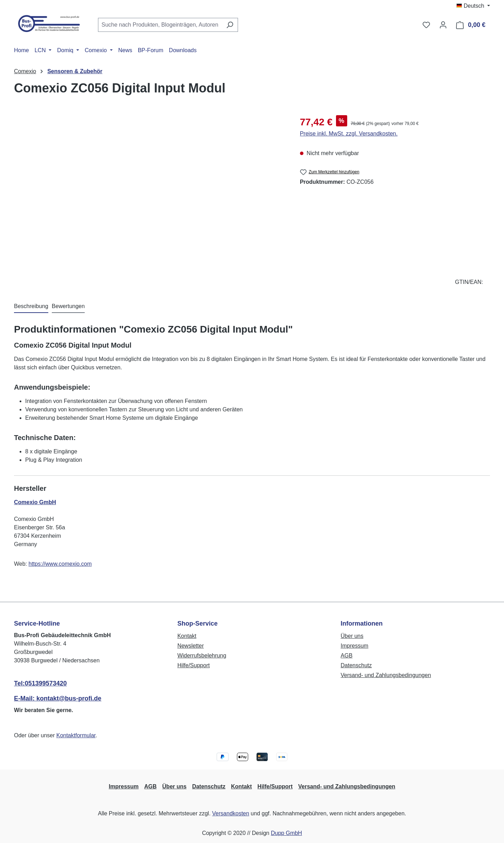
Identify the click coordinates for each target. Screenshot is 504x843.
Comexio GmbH (35, 502)
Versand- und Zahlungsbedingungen (386, 675)
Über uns (352, 636)
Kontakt (187, 636)
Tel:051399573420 (40, 683)
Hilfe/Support (194, 665)
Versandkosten (231, 813)
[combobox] (160, 25)
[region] (150, 190)
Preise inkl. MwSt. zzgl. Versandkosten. (349, 134)
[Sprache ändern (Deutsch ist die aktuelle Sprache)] (473, 6)
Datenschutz (356, 665)
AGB (346, 656)
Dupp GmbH (286, 833)
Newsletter (191, 646)
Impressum (354, 646)
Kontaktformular (76, 735)
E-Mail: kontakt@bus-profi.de (58, 698)
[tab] (31, 307)
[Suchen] (230, 25)
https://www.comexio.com (60, 564)
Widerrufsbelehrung (202, 656)
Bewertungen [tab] (68, 306)
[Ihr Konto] (443, 25)
